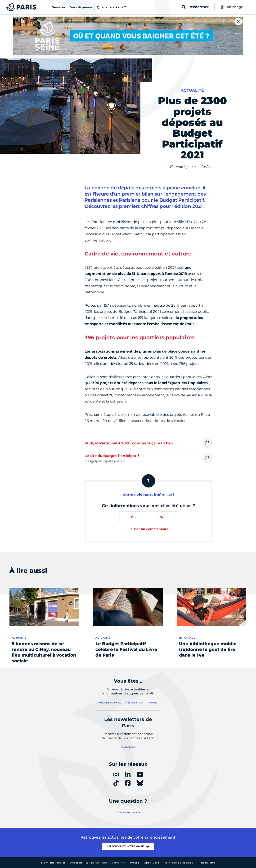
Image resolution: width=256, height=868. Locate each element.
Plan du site (206, 863)
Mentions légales (53, 863)
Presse (135, 863)
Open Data (152, 863)
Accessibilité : (98, 863)
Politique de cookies (178, 863)
